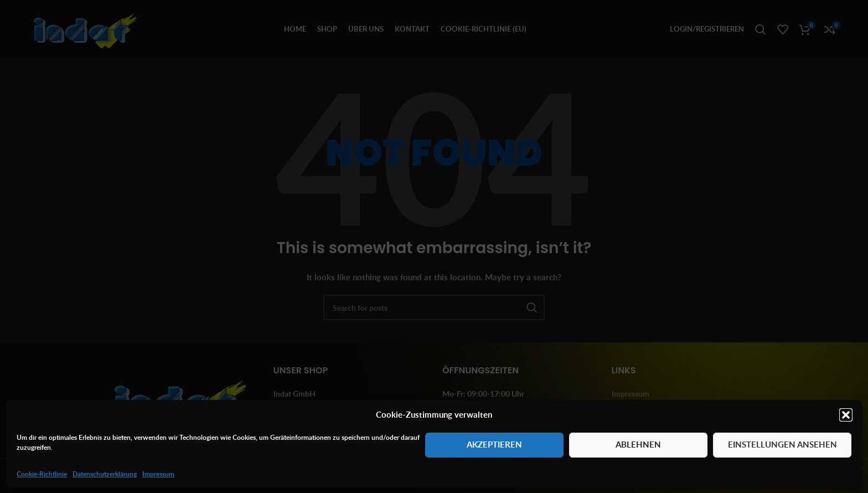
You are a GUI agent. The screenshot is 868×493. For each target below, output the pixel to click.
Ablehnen (638, 445)
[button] (846, 415)
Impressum (158, 474)
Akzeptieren (494, 445)
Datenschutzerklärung (105, 474)
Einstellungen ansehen (782, 445)
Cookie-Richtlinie (42, 474)
